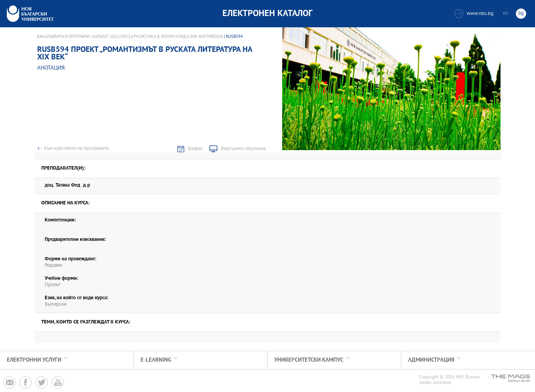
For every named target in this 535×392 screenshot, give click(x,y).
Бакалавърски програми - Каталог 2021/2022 (84, 37)
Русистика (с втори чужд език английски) (178, 37)
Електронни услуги (34, 360)
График (195, 149)
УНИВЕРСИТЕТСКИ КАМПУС (309, 360)
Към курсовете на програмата (76, 149)
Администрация (431, 360)
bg (521, 13)
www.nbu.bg (474, 14)
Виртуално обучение (243, 149)
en (505, 13)
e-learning (156, 360)
